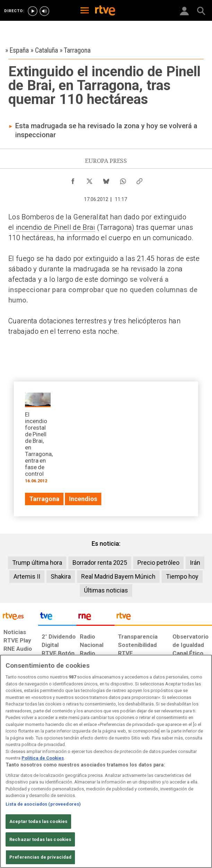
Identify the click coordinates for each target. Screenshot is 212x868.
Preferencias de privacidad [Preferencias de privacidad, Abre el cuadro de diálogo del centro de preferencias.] (40, 857)
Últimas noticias (106, 590)
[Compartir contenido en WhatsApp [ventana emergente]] (123, 179)
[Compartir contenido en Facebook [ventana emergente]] (73, 179)
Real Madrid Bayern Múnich (118, 576)
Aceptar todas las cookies (38, 821)
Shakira (61, 576)
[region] (106, 761)
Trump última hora (37, 563)
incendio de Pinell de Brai (56, 227)
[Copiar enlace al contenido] (139, 179)
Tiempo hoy (182, 576)
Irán (195, 563)
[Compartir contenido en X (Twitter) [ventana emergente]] (90, 179)
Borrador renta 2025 (100, 563)
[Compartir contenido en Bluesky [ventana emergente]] (106, 179)
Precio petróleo (158, 563)
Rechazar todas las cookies (40, 839)
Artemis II (27, 576)
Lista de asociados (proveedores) (43, 804)
